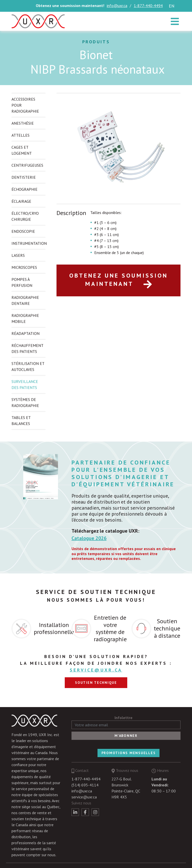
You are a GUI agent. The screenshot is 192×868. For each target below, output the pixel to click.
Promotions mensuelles (129, 753)
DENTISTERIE (24, 177)
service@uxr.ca (96, 670)
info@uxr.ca (117, 6)
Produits (96, 42)
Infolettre (123, 718)
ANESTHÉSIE (23, 123)
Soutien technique (96, 683)
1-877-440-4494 (148, 6)
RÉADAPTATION (25, 333)
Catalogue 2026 (89, 538)
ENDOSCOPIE (23, 231)
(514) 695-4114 (85, 785)
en (172, 6)
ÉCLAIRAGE (21, 201)
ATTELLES (20, 135)
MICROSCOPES (24, 267)
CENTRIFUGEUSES (27, 165)
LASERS (18, 255)
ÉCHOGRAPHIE (24, 189)
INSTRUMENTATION (29, 243)
